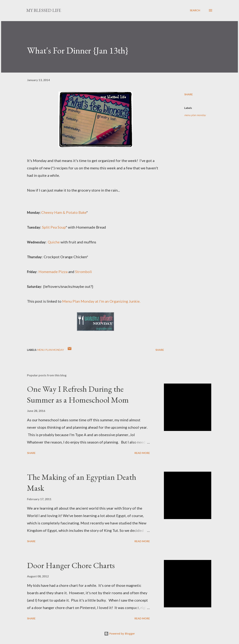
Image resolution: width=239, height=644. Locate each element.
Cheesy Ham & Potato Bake (64, 212)
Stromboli (84, 272)
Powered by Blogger (119, 634)
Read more (142, 453)
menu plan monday (195, 115)
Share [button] (188, 94)
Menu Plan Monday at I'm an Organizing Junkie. (101, 301)
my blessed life (44, 10)
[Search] (195, 10)
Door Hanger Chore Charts (71, 565)
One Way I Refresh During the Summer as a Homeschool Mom (78, 394)
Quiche (54, 242)
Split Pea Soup (54, 227)
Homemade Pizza (53, 272)
